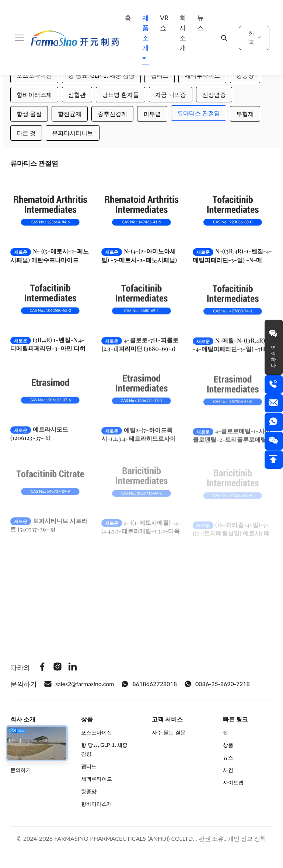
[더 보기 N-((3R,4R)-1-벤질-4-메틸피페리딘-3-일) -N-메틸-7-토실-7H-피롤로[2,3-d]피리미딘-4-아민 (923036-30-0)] (233, 213)
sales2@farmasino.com (79, 684)
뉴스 (200, 23)
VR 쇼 (164, 23)
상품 (228, 745)
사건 (228, 770)
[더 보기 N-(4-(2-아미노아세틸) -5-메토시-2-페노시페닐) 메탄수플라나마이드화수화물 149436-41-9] (141, 213)
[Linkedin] (73, 668)
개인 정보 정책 (247, 838)
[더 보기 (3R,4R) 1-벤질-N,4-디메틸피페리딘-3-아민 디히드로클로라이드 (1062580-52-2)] (50, 310)
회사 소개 (183, 33)
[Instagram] (57, 668)
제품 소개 (146, 33)
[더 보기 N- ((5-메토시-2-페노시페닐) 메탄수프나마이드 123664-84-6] (50, 213)
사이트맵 (233, 782)
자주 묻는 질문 (169, 732)
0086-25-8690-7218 (217, 684)
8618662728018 (149, 684)
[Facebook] (42, 668)
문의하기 (21, 770)
